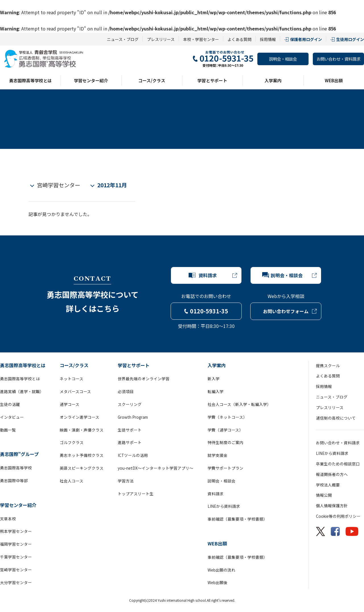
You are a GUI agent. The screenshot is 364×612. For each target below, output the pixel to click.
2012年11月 (112, 185)
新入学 (214, 379)
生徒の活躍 (10, 404)
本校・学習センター (201, 39)
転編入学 (216, 391)
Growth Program (133, 417)
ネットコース (72, 379)
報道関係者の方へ (332, 474)
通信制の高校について (336, 418)
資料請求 (216, 494)
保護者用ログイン (306, 39)
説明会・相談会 (283, 59)
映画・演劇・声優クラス (82, 430)
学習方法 (126, 481)
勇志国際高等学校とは (30, 80)
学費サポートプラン (226, 468)
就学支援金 (218, 455)
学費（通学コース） (225, 430)
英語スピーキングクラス (82, 468)
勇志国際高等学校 (16, 468)
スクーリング (130, 404)
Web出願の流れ (222, 570)
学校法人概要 (328, 485)
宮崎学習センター (59, 185)
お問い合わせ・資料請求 (338, 59)
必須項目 (126, 391)
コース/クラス (152, 80)
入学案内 (273, 80)
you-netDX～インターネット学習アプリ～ (156, 468)
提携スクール (328, 365)
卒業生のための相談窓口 (338, 464)
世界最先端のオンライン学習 (144, 379)
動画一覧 (8, 430)
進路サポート (130, 442)
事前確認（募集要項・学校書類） (237, 519)
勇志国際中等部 (14, 480)
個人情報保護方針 (332, 506)
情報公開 (324, 495)
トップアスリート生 (136, 494)
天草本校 (8, 519)
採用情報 (268, 39)
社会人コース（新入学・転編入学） (239, 404)
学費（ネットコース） (227, 417)
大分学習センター (16, 582)
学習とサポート (212, 80)
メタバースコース (75, 391)
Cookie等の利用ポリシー (338, 516)
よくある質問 (239, 39)
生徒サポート (130, 430)
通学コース (70, 404)
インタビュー (12, 417)
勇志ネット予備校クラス (82, 455)
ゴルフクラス (72, 442)
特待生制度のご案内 (226, 442)
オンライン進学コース (79, 417)
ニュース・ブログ (123, 39)
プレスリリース (161, 39)
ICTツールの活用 (133, 455)
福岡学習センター (16, 544)
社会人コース (72, 481)
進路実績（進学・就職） (22, 391)
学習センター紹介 (91, 80)
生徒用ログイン (350, 39)
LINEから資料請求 (224, 506)
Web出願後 (218, 582)
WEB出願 (334, 80)
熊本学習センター (16, 531)
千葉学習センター (16, 557)
